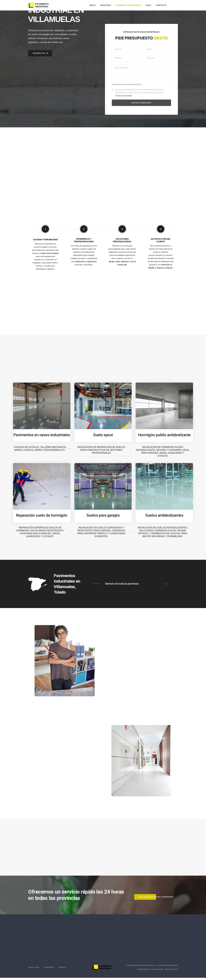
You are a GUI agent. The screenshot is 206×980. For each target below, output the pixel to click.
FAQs (148, 5)
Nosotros (105, 5)
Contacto (161, 5)
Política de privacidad (124, 96)
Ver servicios (40, 529)
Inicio (93, 5)
